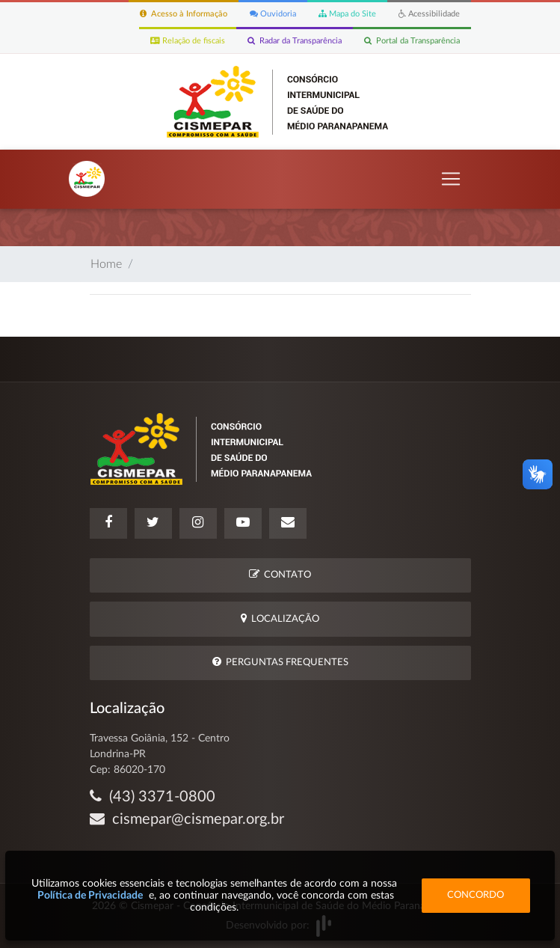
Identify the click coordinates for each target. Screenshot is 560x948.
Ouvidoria (273, 14)
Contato (280, 574)
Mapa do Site (347, 14)
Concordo (476, 895)
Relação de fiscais (188, 41)
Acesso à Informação (184, 14)
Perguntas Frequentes (280, 662)
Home (106, 264)
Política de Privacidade (90, 896)
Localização (280, 618)
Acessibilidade (429, 14)
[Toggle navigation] (451, 179)
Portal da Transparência (412, 41)
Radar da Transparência (295, 41)
